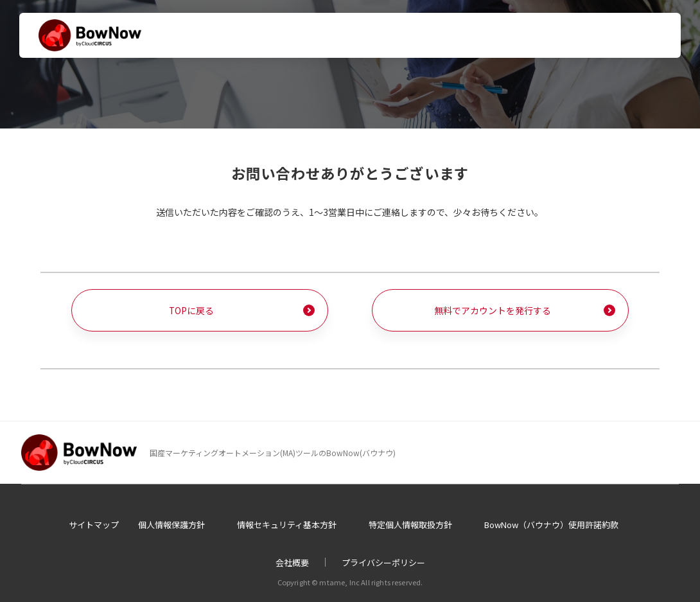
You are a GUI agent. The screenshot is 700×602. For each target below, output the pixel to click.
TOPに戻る (192, 310)
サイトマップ (94, 525)
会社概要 (292, 563)
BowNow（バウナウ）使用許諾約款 (551, 525)
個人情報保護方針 (171, 525)
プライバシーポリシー (383, 563)
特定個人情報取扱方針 (410, 525)
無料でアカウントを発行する (493, 310)
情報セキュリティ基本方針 (287, 525)
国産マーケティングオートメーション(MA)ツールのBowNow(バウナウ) (273, 453)
